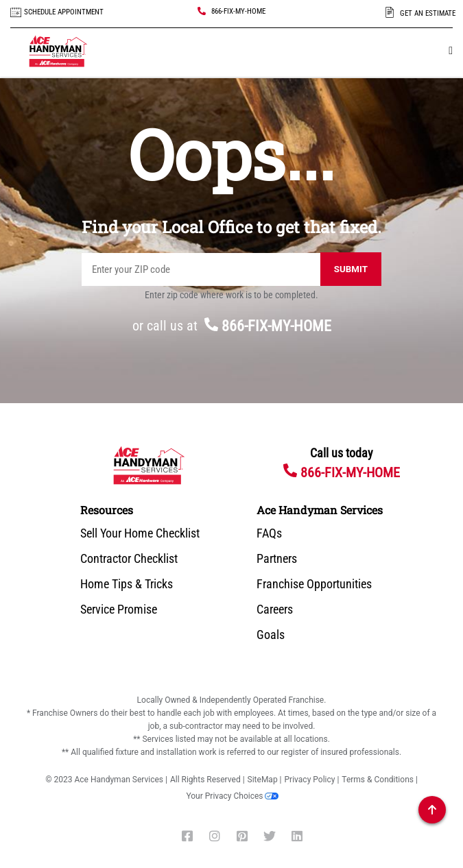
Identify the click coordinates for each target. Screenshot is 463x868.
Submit (351, 269)
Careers (275, 610)
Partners (277, 559)
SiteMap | (265, 780)
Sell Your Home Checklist (140, 533)
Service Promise (119, 610)
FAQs (269, 533)
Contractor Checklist (129, 559)
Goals (271, 635)
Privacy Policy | (312, 780)
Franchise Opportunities (314, 584)
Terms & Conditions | (380, 780)
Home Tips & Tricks (127, 584)
